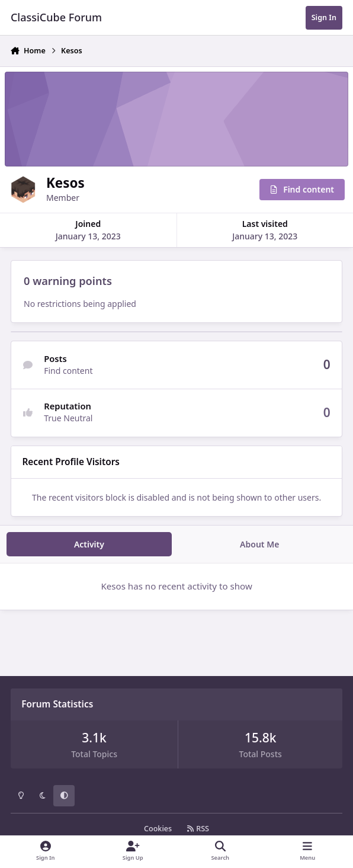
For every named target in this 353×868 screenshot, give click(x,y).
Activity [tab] (89, 544)
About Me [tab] (259, 544)
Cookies (158, 829)
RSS (198, 829)
